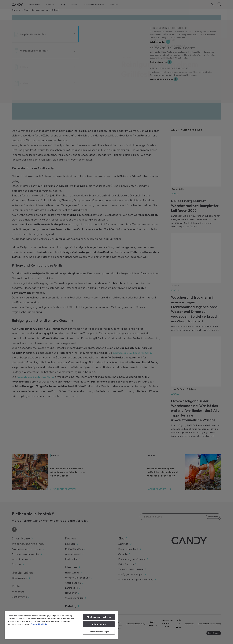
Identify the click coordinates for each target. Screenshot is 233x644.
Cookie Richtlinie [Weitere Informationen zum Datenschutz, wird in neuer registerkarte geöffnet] (39, 624)
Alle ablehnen (99, 624)
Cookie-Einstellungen (99, 632)
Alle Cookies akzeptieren (99, 617)
